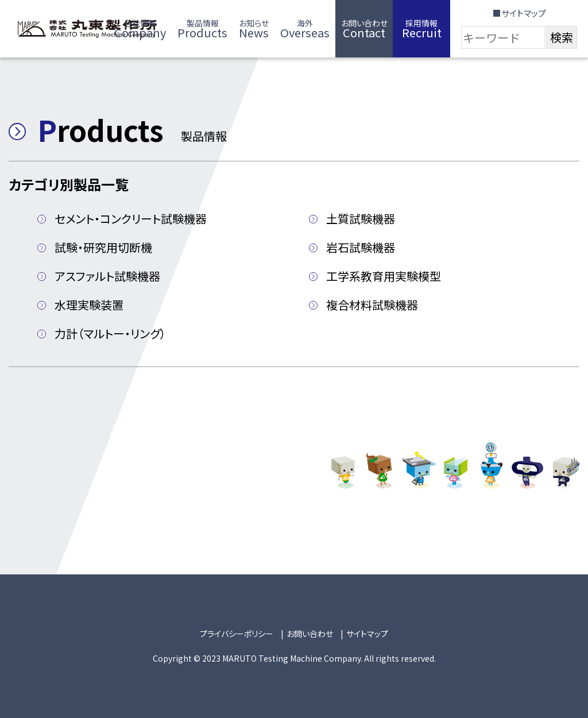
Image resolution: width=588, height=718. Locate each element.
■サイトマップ (519, 13)
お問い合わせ (310, 634)
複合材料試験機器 (372, 305)
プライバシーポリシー (237, 634)
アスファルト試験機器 (107, 276)
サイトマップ (367, 634)
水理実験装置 (89, 305)
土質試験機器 (361, 219)
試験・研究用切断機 (103, 247)
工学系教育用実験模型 (384, 276)
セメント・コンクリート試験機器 (131, 219)
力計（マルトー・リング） (110, 333)
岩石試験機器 (361, 247)
